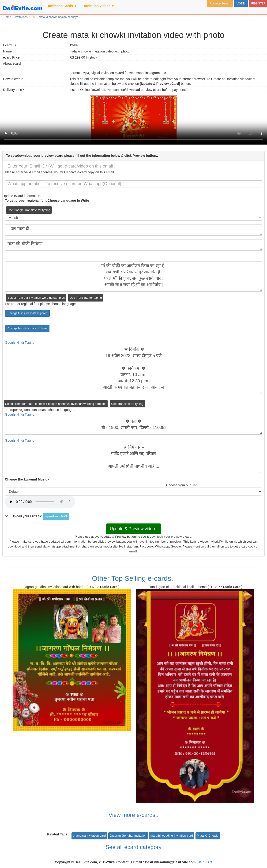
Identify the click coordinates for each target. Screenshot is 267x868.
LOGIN (241, 4)
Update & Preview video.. (133, 529)
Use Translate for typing (86, 298)
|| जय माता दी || (133, 230)
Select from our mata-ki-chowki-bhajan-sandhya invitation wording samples (56, 404)
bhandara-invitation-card (89, 836)
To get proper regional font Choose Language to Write (47, 201)
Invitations (21, 17)
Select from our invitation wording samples (36, 298)
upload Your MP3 (56, 516)
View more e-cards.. (133, 815)
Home (7, 17)
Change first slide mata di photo (27, 313)
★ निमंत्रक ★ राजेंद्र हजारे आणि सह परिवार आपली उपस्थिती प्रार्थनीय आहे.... (133, 458)
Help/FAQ (205, 862)
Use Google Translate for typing (29, 210)
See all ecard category (133, 847)
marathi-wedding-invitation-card (172, 836)
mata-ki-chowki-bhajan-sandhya (58, 17)
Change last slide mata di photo (27, 328)
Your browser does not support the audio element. (40, 502)
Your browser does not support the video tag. (133, 120)
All (33, 17)
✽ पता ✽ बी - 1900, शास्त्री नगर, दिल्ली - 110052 (133, 426)
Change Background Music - (27, 479)
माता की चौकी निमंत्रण (133, 245)
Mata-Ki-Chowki (208, 836)
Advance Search (220, 4)
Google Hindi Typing (20, 343)
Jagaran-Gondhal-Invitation (128, 836)
